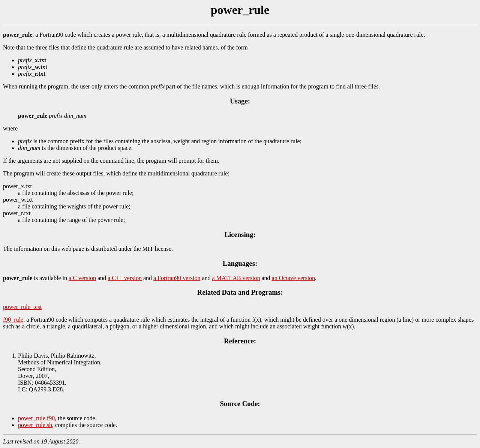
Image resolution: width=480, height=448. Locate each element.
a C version (82, 278)
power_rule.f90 (36, 418)
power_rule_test (22, 307)
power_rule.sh (35, 425)
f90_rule (13, 320)
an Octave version (294, 278)
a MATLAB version (236, 278)
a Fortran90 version (177, 278)
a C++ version (125, 278)
